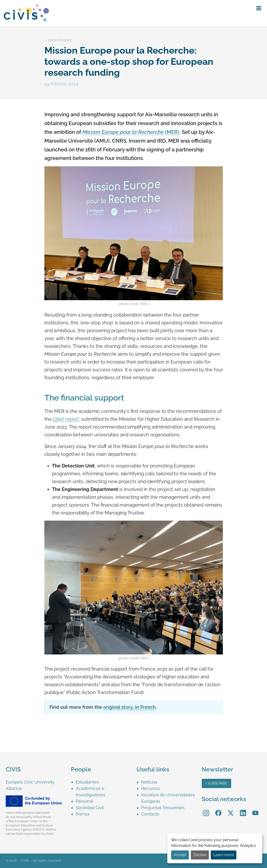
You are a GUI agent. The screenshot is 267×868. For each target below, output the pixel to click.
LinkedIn (243, 810)
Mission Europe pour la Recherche (123, 132)
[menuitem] (103, 782)
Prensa (83, 814)
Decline (200, 855)
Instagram (206, 810)
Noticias (149, 782)
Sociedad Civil (90, 808)
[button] (259, 8)
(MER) (172, 132)
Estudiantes (87, 782)
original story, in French (129, 707)
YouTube (255, 810)
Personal (84, 801)
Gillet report (65, 419)
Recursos (151, 788)
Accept (180, 855)
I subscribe (216, 783)
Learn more (224, 855)
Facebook (218, 810)
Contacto (150, 814)
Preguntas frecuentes (163, 808)
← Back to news (58, 40)
